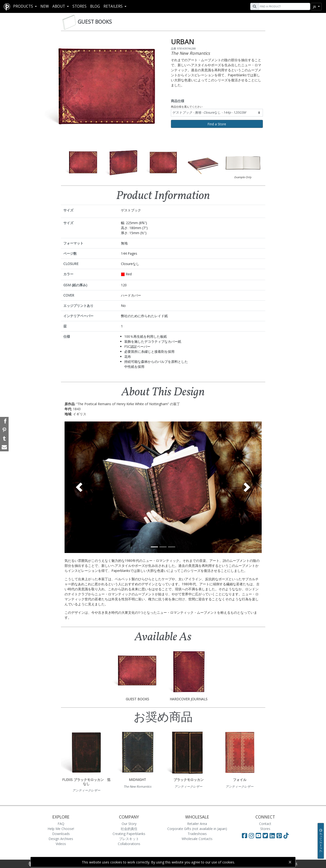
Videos (61, 844)
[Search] (284, 6)
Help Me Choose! (61, 829)
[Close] (290, 862)
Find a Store (217, 124)
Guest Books (95, 22)
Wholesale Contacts (197, 839)
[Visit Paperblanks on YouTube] (259, 835)
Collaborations (129, 844)
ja (315, 7)
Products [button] (24, 6)
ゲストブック (209, 112)
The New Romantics (190, 53)
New (45, 6)
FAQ (61, 824)
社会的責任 (129, 829)
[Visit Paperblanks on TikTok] (286, 835)
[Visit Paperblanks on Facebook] (244, 835)
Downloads (61, 834)
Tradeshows (197, 834)
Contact (265, 824)
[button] (79, 487)
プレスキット (129, 839)
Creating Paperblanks (129, 834)
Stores (79, 6)
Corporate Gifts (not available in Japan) (197, 829)
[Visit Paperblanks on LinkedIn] (273, 835)
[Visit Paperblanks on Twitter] (266, 835)
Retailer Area (197, 824)
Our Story (129, 824)
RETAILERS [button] (114, 6)
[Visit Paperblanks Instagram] (251, 835)
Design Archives (61, 839)
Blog (95, 6)
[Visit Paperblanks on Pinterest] (280, 835)
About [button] (59, 6)
